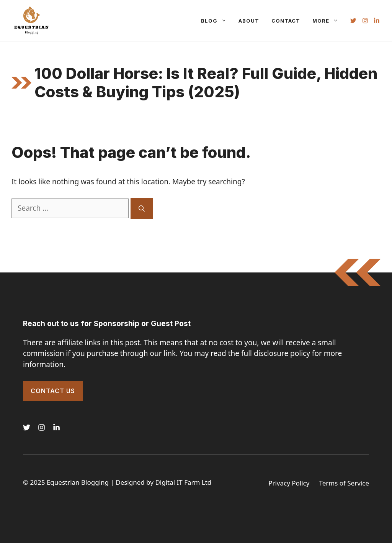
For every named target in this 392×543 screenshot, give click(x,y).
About (249, 21)
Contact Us (53, 391)
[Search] (142, 208)
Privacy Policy (289, 483)
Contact (286, 21)
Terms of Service (344, 483)
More (328, 21)
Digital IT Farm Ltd (183, 482)
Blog (217, 21)
